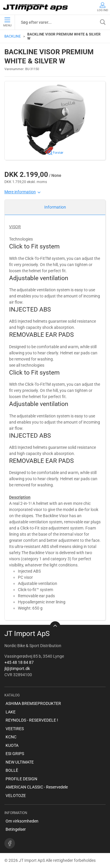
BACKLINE (13, 36)
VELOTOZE (16, 796)
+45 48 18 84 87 (19, 662)
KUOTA (12, 745)
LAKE (11, 712)
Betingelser (16, 829)
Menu (7, 22)
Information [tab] (55, 207)
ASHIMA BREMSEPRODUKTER (33, 703)
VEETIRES (15, 729)
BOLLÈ (12, 770)
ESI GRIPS (15, 754)
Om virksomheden (22, 821)
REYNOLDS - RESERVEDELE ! (32, 720)
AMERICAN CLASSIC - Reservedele (37, 787)
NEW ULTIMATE (20, 762)
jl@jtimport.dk (17, 669)
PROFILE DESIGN (21, 779)
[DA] (36, 7)
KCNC (11, 737)
